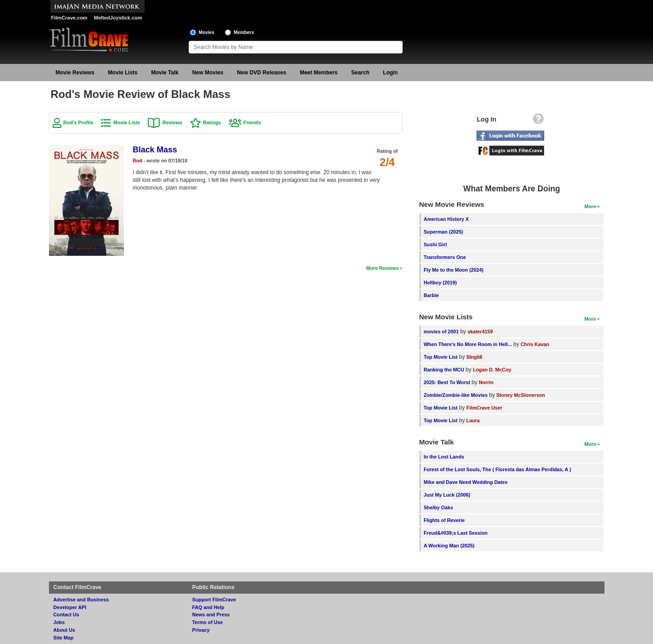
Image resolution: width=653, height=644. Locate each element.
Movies (207, 32)
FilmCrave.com (69, 18)
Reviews (172, 122)
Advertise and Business (81, 600)
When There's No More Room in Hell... (468, 344)
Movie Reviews (75, 73)
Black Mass (155, 150)
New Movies (208, 73)
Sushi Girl (435, 244)
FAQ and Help (208, 607)
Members (244, 32)
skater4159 (480, 332)
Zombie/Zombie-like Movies (456, 395)
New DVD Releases (261, 73)
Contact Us (66, 615)
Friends (252, 122)
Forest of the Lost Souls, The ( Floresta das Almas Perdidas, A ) (497, 469)
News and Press (211, 615)
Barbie (431, 295)
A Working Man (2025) (449, 546)
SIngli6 (474, 357)
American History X (446, 219)
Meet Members (319, 73)
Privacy (201, 630)
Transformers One (445, 257)
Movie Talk (165, 73)
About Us (64, 630)
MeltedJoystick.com (118, 18)
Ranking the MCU (444, 370)
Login (391, 73)
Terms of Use (208, 622)
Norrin (486, 382)
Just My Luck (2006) (447, 495)
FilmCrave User (484, 408)
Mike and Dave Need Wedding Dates (465, 482)
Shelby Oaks (438, 507)
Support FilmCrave (214, 600)
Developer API (70, 607)
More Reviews (382, 268)
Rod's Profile (78, 122)
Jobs (59, 622)
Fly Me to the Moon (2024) (453, 270)
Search (361, 73)
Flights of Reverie (444, 520)
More (590, 206)
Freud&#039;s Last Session (456, 533)
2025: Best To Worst (448, 382)
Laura (473, 420)
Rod (138, 161)
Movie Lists (123, 73)
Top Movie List (441, 357)
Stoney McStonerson (521, 395)
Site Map (63, 638)
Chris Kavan (535, 344)
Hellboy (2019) (440, 283)
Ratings (212, 122)
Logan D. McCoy (492, 370)
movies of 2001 (441, 332)
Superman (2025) (443, 232)
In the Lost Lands (444, 457)
